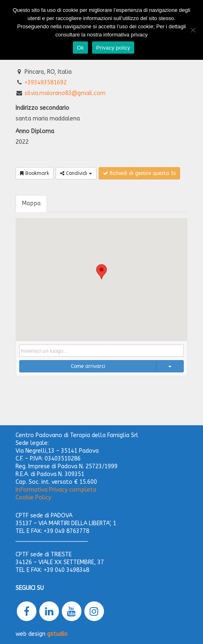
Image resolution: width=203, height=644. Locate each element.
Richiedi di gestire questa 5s (139, 173)
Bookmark (35, 173)
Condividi (76, 173)
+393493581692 (46, 83)
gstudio (57, 634)
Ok (80, 48)
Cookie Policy (33, 498)
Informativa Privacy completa (56, 490)
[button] (101, 272)
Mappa (31, 203)
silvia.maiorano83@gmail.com (65, 93)
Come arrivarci (88, 366)
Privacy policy (113, 48)
